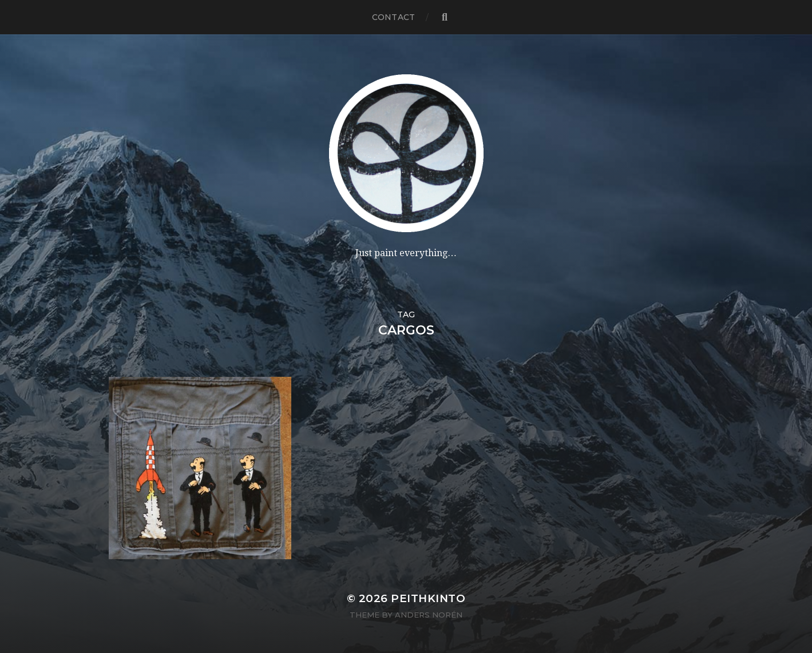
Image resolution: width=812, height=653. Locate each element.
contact (393, 17)
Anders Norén (429, 615)
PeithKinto (428, 598)
